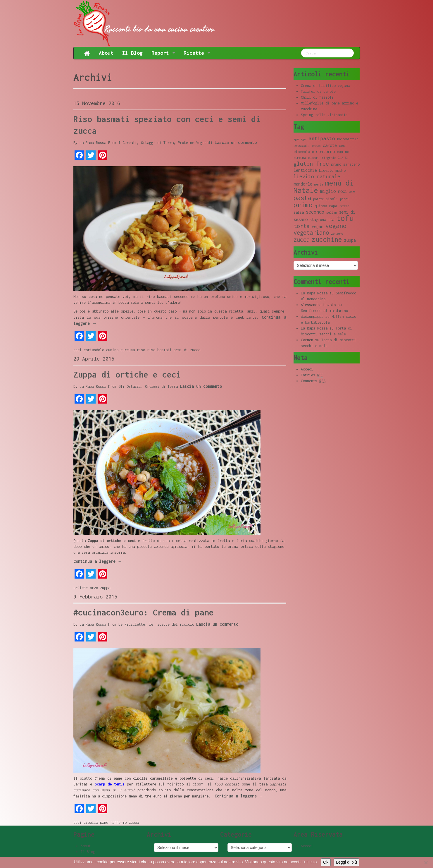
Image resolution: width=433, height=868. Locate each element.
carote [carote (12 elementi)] (330, 145)
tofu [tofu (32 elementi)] (345, 218)
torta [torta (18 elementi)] (302, 226)
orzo (94, 588)
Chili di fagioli (317, 97)
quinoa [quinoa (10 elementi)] (321, 206)
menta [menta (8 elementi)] (319, 184)
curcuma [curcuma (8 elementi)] (300, 158)
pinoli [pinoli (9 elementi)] (332, 199)
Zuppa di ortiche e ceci (127, 374)
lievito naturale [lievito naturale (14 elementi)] (317, 176)
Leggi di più (346, 862)
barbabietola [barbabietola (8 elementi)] (348, 139)
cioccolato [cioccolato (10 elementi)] (304, 152)
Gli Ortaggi (130, 386)
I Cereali (128, 143)
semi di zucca (187, 350)
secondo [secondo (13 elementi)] (315, 212)
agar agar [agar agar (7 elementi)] (300, 139)
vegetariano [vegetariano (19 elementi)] (311, 233)
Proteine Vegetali (195, 143)
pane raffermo (113, 822)
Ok (326, 862)
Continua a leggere (98, 561)
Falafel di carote (318, 91)
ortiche (81, 588)
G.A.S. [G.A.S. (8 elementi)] (343, 158)
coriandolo (94, 350)
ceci (77, 350)
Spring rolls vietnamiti (324, 115)
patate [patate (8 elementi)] (318, 199)
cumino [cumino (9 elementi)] (343, 152)
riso (141, 350)
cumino (112, 350)
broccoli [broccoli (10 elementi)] (302, 145)
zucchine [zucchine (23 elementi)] (327, 239)
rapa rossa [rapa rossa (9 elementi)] (339, 206)
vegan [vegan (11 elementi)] (318, 226)
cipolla (91, 822)
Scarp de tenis (109, 784)
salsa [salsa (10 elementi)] (299, 212)
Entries (312, 375)
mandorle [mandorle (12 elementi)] (303, 184)
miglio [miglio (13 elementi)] (328, 191)
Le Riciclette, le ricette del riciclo (156, 624)
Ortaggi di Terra (157, 143)
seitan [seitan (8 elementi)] (332, 212)
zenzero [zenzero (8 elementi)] (337, 234)
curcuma (128, 350)
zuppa (105, 588)
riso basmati (159, 350)
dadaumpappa (312, 317)
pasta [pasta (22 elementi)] (302, 198)
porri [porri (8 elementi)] (344, 199)
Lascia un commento (236, 142)
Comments (313, 381)
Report (163, 53)
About (106, 53)
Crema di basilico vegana (325, 86)
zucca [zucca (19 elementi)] (302, 240)
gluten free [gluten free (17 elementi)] (311, 164)
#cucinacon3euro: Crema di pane (144, 612)
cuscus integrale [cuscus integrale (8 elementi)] (322, 158)
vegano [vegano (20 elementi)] (336, 226)
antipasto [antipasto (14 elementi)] (322, 138)
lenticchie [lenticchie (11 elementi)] (305, 170)
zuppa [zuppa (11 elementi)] (350, 240)
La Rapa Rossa (93, 143)
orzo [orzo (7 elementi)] (352, 192)
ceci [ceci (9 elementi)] (343, 146)
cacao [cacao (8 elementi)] (316, 146)
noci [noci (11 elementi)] (343, 191)
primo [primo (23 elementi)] (303, 205)
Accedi (307, 369)
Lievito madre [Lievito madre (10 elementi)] (332, 170)
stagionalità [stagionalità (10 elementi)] (322, 219)
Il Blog (132, 53)
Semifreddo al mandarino (324, 311)
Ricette (197, 53)
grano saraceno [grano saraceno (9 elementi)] (345, 164)
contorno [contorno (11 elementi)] (325, 151)
